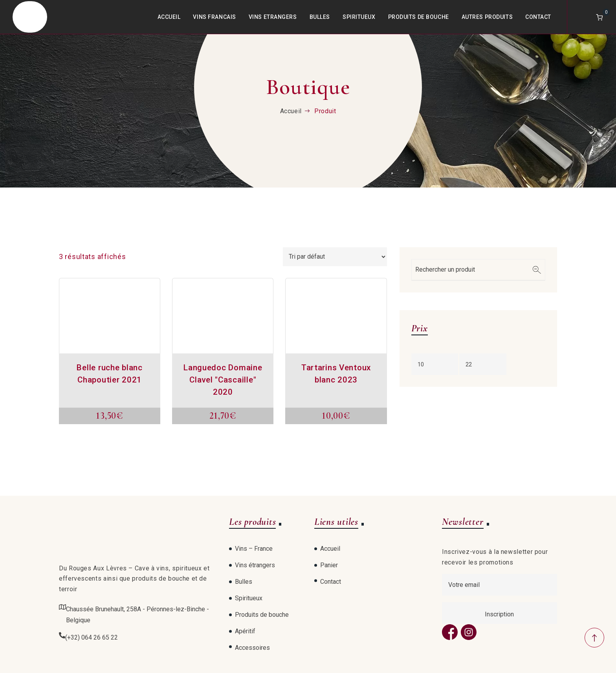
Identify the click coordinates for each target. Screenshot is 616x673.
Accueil (169, 17)
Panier (329, 565)
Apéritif (245, 631)
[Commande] (335, 257)
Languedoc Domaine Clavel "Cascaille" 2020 (223, 380)
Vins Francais (214, 17)
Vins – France (254, 549)
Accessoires (252, 648)
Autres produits (487, 17)
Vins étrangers (255, 565)
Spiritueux (359, 17)
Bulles (320, 17)
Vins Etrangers (273, 17)
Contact (538, 17)
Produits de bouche (419, 17)
